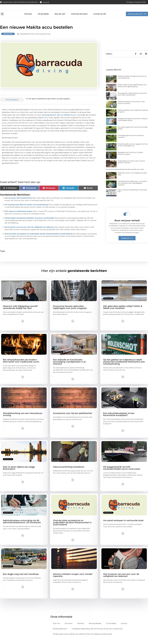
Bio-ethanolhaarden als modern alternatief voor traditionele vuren (21, 366)
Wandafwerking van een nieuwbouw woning (23, 419)
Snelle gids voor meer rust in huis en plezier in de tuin (131, 167)
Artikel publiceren (60, 634)
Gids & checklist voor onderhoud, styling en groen (133, 116)
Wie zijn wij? (60, 19)
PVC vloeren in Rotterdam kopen (19, 216)
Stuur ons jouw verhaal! (127, 226)
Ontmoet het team (79, 19)
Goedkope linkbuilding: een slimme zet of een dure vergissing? (97, 634)
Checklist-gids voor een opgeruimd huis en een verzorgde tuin (133, 150)
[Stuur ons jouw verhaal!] (127, 218)
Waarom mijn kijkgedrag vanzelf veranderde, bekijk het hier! (20, 312)
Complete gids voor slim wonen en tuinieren (131, 142)
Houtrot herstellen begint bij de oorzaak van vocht (125, 174)
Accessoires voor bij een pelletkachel (72, 418)
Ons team (69, 628)
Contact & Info (100, 19)
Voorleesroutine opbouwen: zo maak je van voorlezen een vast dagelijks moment (132, 188)
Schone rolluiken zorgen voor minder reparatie (73, 580)
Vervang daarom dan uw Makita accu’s (59, 120)
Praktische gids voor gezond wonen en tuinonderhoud (132, 82)
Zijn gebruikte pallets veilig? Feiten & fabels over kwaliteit (123, 312)
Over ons (56, 628)
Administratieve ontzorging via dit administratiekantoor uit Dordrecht (22, 527)
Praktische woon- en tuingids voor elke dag (132, 179)
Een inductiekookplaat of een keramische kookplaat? (119, 419)
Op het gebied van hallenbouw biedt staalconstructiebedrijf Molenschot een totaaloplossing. (124, 367)
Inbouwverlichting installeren (69, 472)
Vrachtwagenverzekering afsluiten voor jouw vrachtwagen (30, 223)
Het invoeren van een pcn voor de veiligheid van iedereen (29, 232)
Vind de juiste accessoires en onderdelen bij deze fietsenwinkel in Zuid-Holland (38, 239)
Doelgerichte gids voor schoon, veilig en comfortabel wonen (133, 125)
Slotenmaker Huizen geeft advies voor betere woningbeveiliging (132, 91)
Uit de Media (43, 19)
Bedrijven (8, 39)
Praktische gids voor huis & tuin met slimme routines (131, 108)
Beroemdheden (95, 628)
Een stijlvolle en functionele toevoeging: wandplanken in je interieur (69, 367)
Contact (124, 628)
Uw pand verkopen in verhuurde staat (123, 526)
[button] (2, 19)
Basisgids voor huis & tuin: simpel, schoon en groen (130, 158)
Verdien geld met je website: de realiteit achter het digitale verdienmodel (82, 639)
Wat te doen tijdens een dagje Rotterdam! (19, 473)
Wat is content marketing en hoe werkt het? (132, 196)
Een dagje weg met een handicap (21, 579)
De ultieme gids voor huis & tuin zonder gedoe (133, 133)
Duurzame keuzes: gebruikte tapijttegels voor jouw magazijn (70, 312)
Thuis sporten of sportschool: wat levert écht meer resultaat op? (132, 99)
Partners (28, 19)
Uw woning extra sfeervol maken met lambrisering (26, 210)
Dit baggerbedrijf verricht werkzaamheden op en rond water (122, 473)
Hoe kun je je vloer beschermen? (18, 203)
